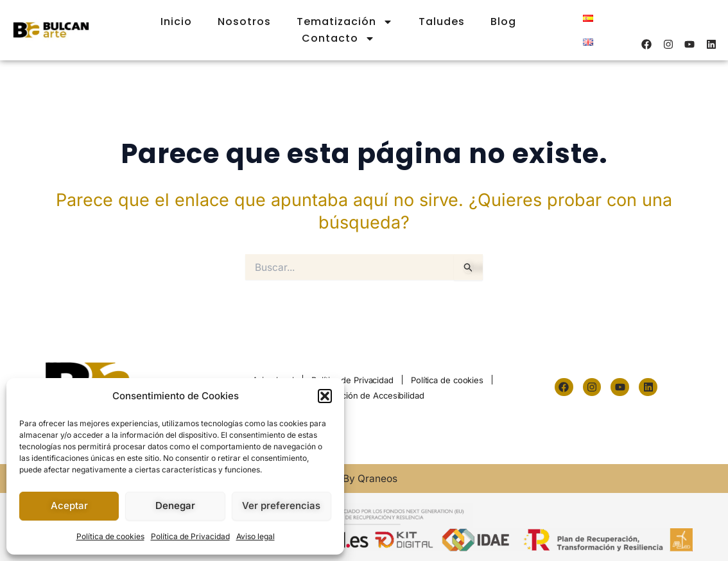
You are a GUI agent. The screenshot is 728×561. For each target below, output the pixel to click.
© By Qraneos (364, 478)
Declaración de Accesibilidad (368, 395)
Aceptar (69, 505)
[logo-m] (51, 30)
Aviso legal (256, 536)
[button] (325, 396)
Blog (503, 22)
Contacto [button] (338, 39)
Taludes (442, 22)
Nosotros (244, 22)
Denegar (175, 505)
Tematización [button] (345, 22)
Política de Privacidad (190, 536)
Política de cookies (110, 536)
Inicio (176, 22)
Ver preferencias (281, 505)
